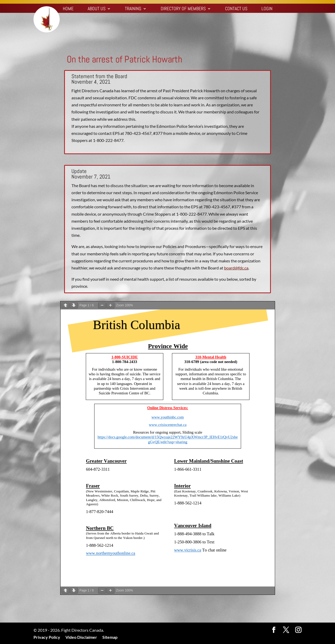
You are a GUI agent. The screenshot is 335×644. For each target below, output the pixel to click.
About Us (97, 9)
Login (267, 9)
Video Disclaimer (81, 637)
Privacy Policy (47, 637)
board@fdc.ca (236, 268)
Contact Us (236, 9)
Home (68, 9)
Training (133, 9)
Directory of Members (183, 9)
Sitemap (110, 637)
